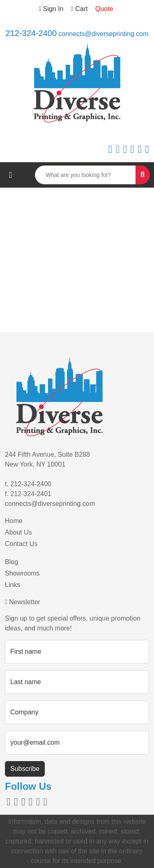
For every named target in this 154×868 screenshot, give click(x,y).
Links (13, 585)
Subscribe (25, 769)
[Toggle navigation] (10, 175)
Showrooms (22, 573)
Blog (11, 562)
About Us (18, 532)
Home (14, 521)
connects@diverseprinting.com (104, 34)
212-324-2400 (31, 33)
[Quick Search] (85, 175)
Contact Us (21, 544)
